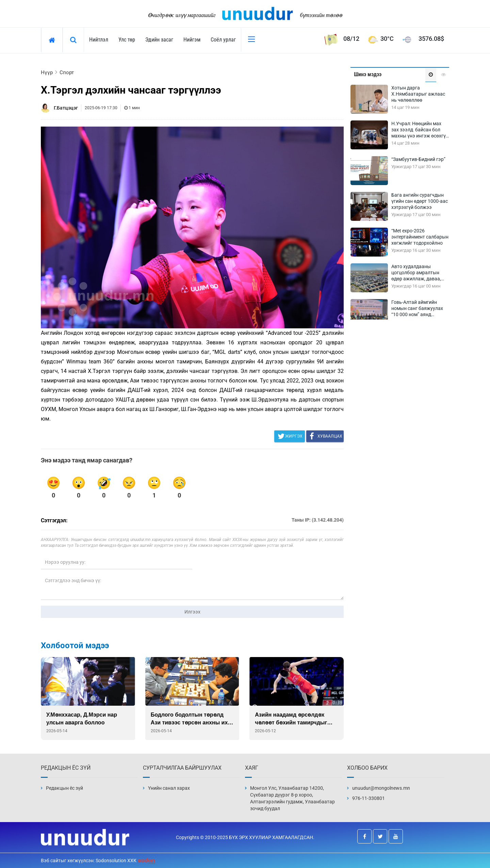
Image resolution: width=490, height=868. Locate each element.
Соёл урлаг (223, 40)
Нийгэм (192, 40)
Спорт (67, 72)
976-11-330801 (369, 798)
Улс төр (127, 40)
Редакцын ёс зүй (64, 788)
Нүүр (47, 72)
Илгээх (192, 612)
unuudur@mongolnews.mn (381, 788)
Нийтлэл (99, 40)
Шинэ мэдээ (368, 74)
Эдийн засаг (159, 40)
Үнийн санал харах (169, 788)
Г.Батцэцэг (66, 108)
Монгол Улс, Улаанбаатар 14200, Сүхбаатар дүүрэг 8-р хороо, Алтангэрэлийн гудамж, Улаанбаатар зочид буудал (292, 798)
